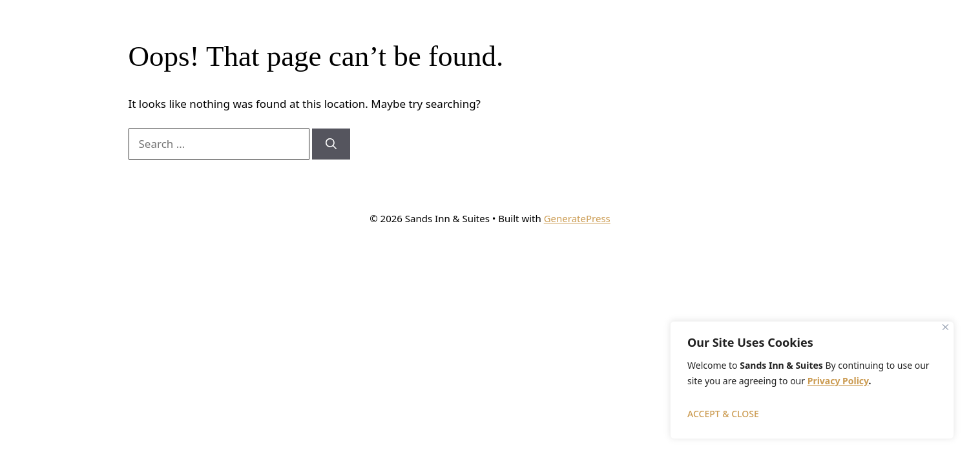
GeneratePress (577, 218)
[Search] (331, 144)
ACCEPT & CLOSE (723, 414)
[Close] (945, 327)
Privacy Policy (838, 381)
